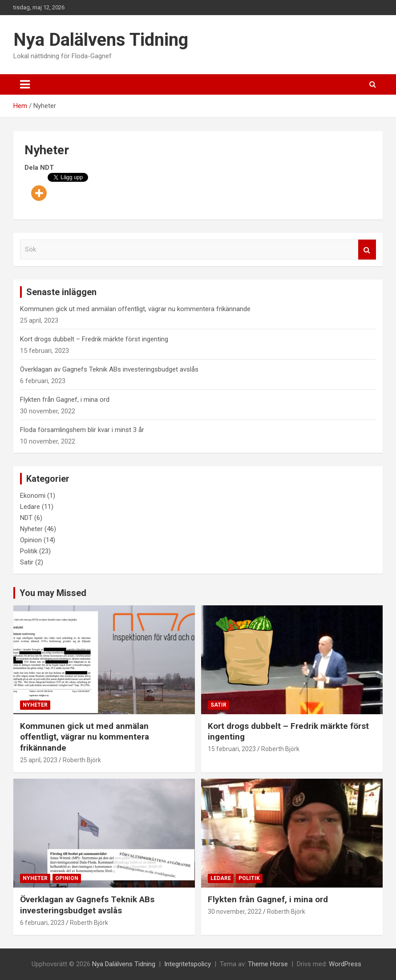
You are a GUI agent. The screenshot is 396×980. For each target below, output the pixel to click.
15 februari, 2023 (232, 749)
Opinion (31, 540)
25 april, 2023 (39, 760)
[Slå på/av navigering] (25, 84)
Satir (27, 562)
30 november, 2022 (235, 912)
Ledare (30, 507)
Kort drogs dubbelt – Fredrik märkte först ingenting (94, 339)
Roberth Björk (82, 760)
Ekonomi (33, 496)
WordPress (345, 964)
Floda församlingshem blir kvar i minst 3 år (82, 430)
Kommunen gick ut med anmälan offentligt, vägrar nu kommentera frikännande (135, 309)
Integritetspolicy (188, 964)
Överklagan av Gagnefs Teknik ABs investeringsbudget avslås (109, 369)
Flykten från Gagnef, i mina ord (65, 400)
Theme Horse (268, 964)
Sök (367, 250)
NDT (26, 518)
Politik (29, 551)
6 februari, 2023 (42, 923)
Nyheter (31, 529)
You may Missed (53, 593)
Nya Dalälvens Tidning (101, 40)
